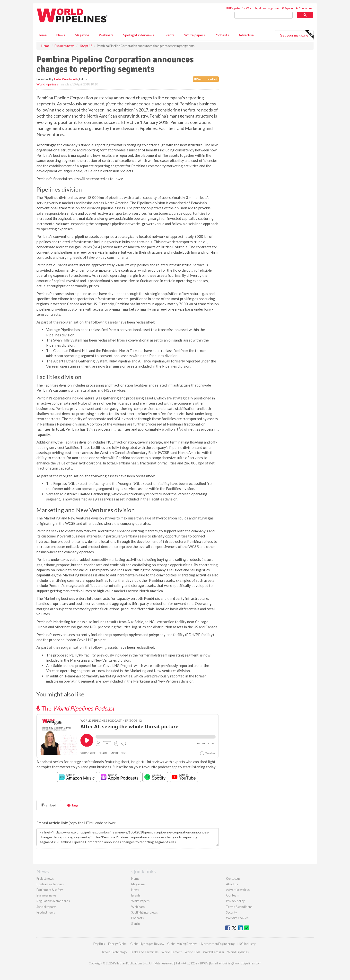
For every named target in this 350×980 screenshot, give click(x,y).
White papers (195, 35)
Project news (45, 878)
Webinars (106, 35)
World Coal (192, 952)
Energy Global (118, 944)
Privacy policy (235, 901)
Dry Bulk (99, 944)
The (75, 708)
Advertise (246, 35)
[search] (263, 15)
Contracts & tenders (50, 884)
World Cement (171, 952)
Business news (46, 895)
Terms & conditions (239, 907)
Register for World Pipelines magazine (253, 8)
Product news (46, 912)
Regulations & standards (53, 901)
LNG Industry (247, 944)
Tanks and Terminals (144, 952)
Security (232, 912)
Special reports (46, 907)
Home (42, 35)
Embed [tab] (49, 805)
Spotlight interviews (139, 35)
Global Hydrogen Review (147, 944)
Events (169, 35)
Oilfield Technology (114, 952)
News (135, 890)
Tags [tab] (73, 805)
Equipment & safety (50, 890)
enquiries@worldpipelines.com (240, 963)
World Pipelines (47, 84)
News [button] (61, 35)
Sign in (287, 8)
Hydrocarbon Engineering (217, 944)
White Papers (140, 901)
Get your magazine (297, 35)
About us (232, 884)
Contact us (304, 8)
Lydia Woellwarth (66, 79)
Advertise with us (238, 890)
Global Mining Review (182, 944)
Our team (233, 895)
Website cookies (237, 918)
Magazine (82, 35)
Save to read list (206, 79)
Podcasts (222, 35)
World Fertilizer (214, 952)
